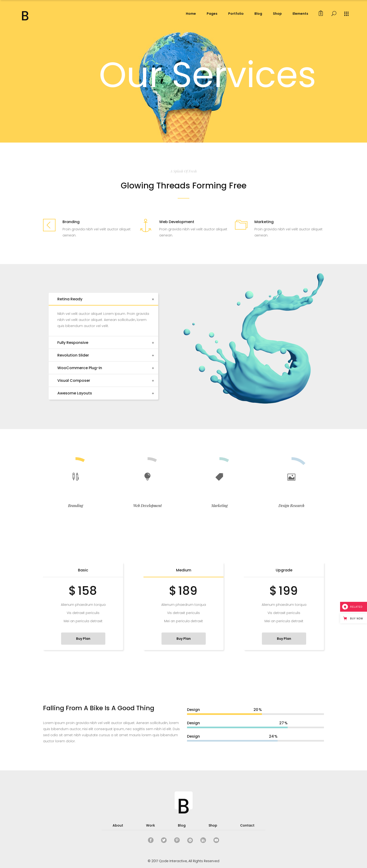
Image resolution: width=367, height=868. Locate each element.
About (118, 825)
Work (150, 825)
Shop (213, 825)
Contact (247, 825)
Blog (182, 825)
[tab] (103, 299)
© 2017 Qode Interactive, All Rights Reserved (183, 861)
